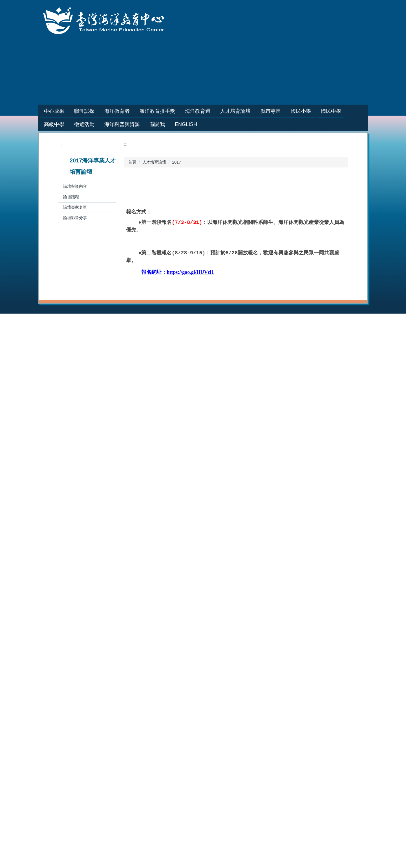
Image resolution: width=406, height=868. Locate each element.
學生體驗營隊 (130, 658)
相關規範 (254, 797)
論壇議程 (71, 197)
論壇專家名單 (75, 207)
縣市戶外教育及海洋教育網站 (144, 735)
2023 (251, 635)
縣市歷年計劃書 (132, 723)
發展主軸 (254, 785)
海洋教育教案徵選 (134, 779)
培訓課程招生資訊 (198, 629)
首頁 (132, 162)
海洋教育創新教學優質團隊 (142, 773)
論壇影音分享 (75, 218)
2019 (251, 658)
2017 (177, 162)
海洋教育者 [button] (131, 111)
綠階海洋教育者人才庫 (202, 647)
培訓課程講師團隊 (198, 641)
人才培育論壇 (154, 162)
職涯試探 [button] (98, 111)
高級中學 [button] (54, 124)
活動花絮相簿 (65, 635)
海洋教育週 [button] (212, 111)
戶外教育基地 (194, 723)
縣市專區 (126, 705)
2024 (315, 635)
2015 (315, 688)
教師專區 (126, 635)
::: (46, 111)
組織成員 (254, 791)
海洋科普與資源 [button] (122, 124)
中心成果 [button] (68, 111)
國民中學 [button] (345, 111)
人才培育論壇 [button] (250, 111)
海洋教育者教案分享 (200, 658)
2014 (58, 776)
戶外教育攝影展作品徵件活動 (144, 791)
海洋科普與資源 (196, 767)
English (186, 124)
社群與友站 (192, 797)
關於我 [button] (157, 124)
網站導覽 (277, 80)
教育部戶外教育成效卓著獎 (142, 785)
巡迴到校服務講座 (134, 653)
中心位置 (254, 803)
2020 (251, 653)
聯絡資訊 (254, 809)
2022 (251, 641)
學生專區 (126, 629)
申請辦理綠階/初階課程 (202, 635)
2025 (315, 629)
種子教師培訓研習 (134, 647)
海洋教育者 (192, 623)
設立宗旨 (254, 773)
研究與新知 (192, 779)
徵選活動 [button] (84, 124)
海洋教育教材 (194, 711)
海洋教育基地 (194, 717)
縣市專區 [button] (285, 111)
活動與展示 (192, 791)
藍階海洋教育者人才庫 (202, 653)
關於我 (252, 767)
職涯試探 (126, 623)
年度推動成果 (65, 629)
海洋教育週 (321, 623)
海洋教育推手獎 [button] (171, 111)
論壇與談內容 (75, 186)
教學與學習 (192, 773)
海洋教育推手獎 (260, 623)
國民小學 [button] (315, 111)
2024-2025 (256, 629)
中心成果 (61, 623)
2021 (251, 647)
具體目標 (254, 779)
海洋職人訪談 (130, 641)
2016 (315, 682)
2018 (315, 670)
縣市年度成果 (130, 729)
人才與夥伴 (192, 785)
